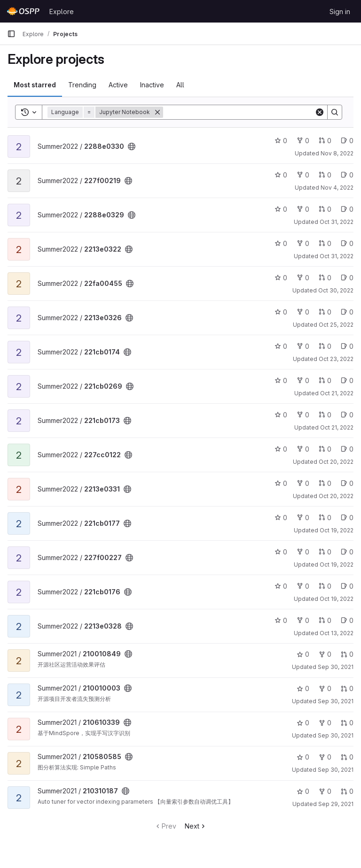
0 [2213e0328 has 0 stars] (281, 620)
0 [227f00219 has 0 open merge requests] (325, 175)
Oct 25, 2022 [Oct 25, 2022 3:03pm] (336, 325)
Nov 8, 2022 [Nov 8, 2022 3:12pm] (337, 153)
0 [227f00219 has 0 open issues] (347, 175)
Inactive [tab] (152, 85)
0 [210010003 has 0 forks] (325, 688)
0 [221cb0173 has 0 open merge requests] (325, 415)
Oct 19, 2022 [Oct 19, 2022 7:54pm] (337, 599)
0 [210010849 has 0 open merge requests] (347, 654)
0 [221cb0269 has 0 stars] (281, 380)
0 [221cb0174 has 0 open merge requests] (325, 346)
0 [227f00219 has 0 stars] (281, 175)
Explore (62, 12)
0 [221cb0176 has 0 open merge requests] (325, 586)
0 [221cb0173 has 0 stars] (281, 415)
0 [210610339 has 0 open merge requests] (347, 723)
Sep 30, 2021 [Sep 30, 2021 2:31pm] (336, 770)
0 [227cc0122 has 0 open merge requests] (325, 449)
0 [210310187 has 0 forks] (325, 791)
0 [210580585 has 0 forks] (325, 757)
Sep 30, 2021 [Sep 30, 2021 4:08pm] (336, 735)
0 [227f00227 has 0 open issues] (347, 552)
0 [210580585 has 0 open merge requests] (347, 757)
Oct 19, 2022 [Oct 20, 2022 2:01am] (337, 530)
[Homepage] (24, 11)
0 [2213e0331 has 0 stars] (281, 483)
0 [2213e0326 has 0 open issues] (347, 312)
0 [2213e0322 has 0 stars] (281, 243)
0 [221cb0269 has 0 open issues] (347, 380)
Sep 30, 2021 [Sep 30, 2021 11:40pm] (336, 667)
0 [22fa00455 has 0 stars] (281, 278)
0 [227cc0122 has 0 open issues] (347, 449)
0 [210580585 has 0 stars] (303, 757)
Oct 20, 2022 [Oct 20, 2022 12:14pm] (336, 496)
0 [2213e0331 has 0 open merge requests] (325, 483)
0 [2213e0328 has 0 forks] (303, 620)
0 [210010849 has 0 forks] (325, 654)
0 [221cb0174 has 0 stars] (281, 346)
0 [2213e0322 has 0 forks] (303, 243)
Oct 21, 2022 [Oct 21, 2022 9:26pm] (337, 393)
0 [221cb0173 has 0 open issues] (347, 415)
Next (196, 826)
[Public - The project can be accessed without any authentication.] (132, 146)
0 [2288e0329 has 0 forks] (303, 209)
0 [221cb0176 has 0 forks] (303, 586)
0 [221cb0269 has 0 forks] (303, 380)
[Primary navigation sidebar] (11, 34)
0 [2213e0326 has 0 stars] (281, 312)
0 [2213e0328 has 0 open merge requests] (325, 620)
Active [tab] (118, 85)
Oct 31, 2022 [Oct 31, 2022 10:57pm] (337, 222)
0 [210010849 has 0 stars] (303, 654)
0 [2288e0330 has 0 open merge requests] (325, 141)
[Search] (239, 112)
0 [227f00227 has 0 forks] (303, 552)
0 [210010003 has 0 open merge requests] (347, 688)
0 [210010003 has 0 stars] (303, 688)
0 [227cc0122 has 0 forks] (303, 449)
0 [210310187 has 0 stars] (303, 791)
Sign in (340, 12)
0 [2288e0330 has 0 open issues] (347, 141)
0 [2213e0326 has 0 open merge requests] (325, 312)
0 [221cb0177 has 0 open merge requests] (325, 518)
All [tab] (180, 85)
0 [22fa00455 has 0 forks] (303, 278)
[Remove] (157, 112)
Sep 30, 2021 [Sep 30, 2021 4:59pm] (336, 701)
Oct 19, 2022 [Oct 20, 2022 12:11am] (337, 565)
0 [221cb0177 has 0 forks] (303, 518)
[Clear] (320, 112)
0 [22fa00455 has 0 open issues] (347, 278)
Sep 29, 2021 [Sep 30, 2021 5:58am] (336, 804)
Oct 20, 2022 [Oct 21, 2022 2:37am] (336, 462)
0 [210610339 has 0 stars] (303, 723)
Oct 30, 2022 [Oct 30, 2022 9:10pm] (336, 290)
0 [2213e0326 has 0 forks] (303, 312)
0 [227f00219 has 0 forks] (303, 175)
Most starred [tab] (35, 85)
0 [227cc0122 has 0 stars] (281, 449)
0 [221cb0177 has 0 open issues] (347, 518)
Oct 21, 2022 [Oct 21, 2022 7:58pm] (337, 427)
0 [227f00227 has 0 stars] (281, 552)
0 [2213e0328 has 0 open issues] (347, 620)
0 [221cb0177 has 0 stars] (281, 518)
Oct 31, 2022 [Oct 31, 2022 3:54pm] (337, 256)
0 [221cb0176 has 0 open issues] (347, 586)
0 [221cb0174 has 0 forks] (303, 346)
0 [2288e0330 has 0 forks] (303, 141)
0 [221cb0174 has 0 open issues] (347, 346)
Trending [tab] (82, 85)
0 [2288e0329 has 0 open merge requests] (325, 209)
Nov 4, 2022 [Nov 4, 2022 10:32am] (337, 188)
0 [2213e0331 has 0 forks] (303, 483)
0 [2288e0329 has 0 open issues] (347, 209)
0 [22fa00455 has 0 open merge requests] (325, 278)
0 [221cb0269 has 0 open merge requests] (325, 380)
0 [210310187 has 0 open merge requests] (347, 791)
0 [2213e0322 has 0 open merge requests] (325, 243)
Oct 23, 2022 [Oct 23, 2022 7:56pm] (336, 359)
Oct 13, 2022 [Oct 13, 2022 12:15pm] (337, 633)
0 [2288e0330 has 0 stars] (281, 141)
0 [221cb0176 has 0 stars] (281, 586)
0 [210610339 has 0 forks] (325, 723)
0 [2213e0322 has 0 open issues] (347, 243)
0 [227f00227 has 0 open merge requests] (325, 552)
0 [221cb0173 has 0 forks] (303, 415)
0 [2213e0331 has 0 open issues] (347, 483)
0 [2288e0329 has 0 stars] (281, 209)
